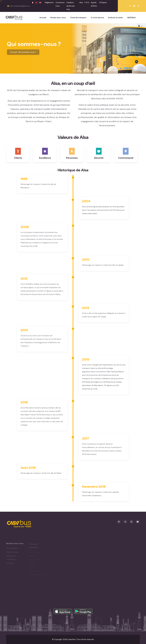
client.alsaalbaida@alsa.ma (20, 6)
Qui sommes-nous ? (27, 52)
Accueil (14, 52)
